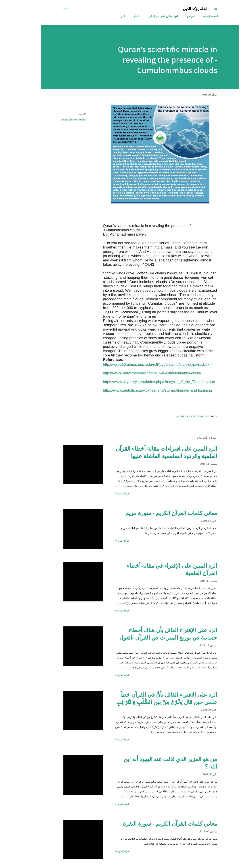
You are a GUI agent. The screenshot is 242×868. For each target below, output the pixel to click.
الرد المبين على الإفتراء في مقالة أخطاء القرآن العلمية (153, 569)
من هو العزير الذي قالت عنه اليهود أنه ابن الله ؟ (151, 763)
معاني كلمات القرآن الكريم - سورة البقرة (151, 823)
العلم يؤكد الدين (176, 9)
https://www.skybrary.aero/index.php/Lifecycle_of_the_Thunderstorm (140, 382)
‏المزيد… (102, 16)
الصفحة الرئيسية (191, 16)
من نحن (171, 16)
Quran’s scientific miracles (54, 120)
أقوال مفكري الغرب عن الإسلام (144, 16)
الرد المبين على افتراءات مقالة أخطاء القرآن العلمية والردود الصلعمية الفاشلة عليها (147, 452)
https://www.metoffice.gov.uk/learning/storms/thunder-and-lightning (138, 390)
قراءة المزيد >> (103, 494)
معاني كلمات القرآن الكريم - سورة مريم (152, 513)
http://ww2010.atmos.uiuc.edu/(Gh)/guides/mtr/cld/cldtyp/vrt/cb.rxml (139, 364)
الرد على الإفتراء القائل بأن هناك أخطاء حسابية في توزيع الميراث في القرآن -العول (149, 634)
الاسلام (118, 16)
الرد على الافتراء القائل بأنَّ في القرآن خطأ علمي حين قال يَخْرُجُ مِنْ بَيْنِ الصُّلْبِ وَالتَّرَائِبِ (148, 698)
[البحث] (46, 9)
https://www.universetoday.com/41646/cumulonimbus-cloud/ (133, 373)
